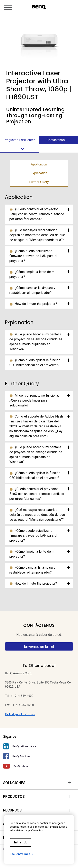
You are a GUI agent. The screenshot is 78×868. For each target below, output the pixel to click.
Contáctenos (56, 140)
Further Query (39, 182)
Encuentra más (22, 854)
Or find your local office (20, 714)
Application (39, 164)
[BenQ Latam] (39, 766)
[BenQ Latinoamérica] (39, 746)
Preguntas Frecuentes (20, 145)
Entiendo (21, 842)
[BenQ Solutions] (39, 756)
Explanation (39, 173)
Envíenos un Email (39, 646)
